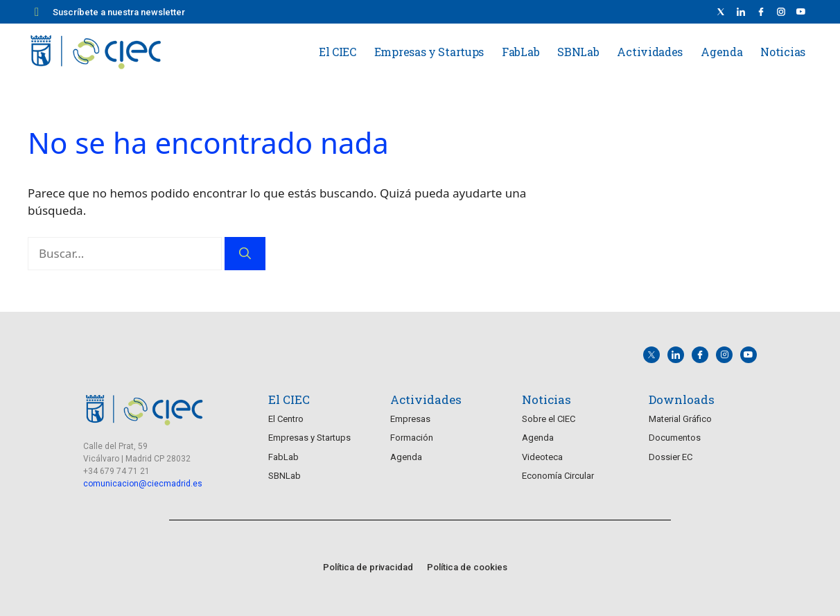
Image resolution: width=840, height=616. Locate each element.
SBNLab (578, 52)
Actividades (650, 52)
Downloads (682, 399)
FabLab (520, 52)
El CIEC (338, 52)
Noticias (783, 52)
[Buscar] (245, 254)
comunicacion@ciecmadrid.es (143, 484)
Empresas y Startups (429, 52)
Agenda (721, 52)
